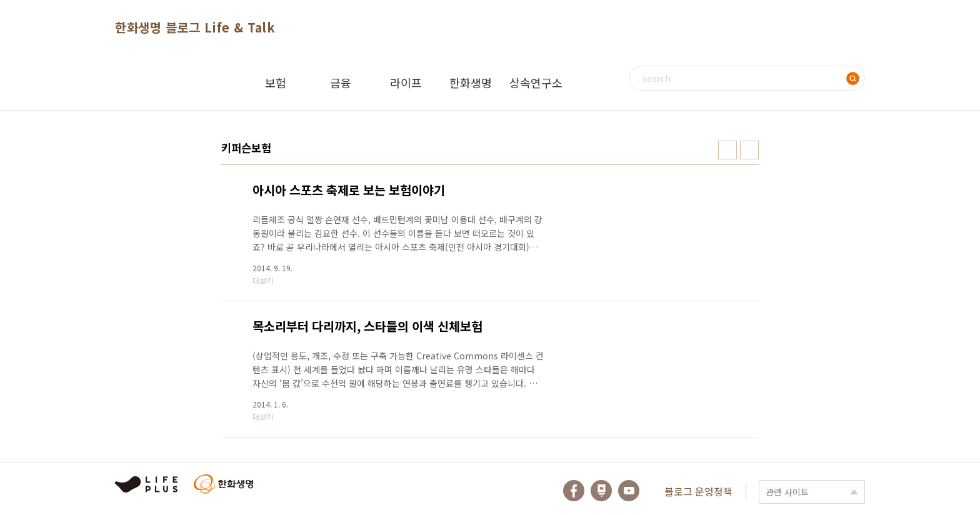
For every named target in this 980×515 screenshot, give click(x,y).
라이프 (406, 82)
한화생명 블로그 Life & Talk (195, 27)
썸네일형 (727, 150)
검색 (852, 78)
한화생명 (471, 82)
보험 (276, 82)
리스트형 (749, 150)
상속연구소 (536, 82)
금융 (341, 82)
